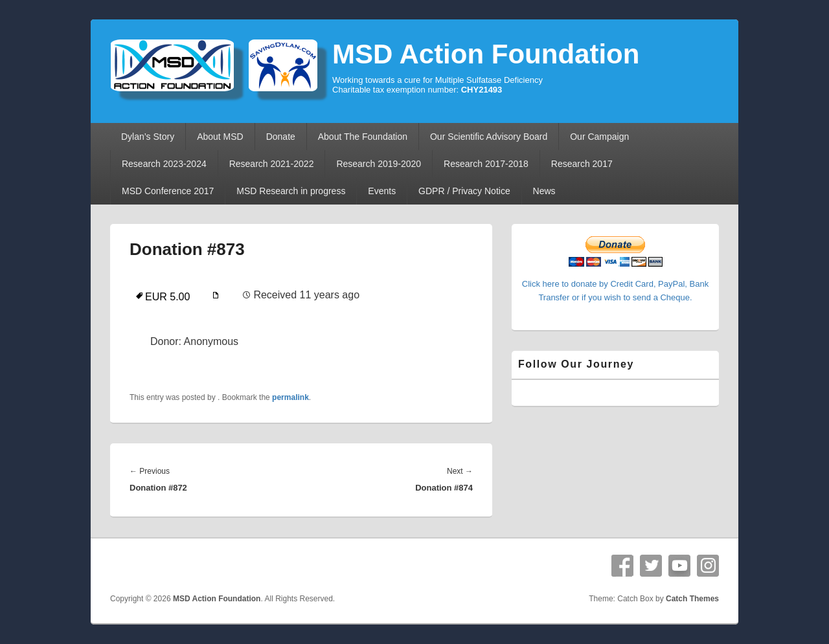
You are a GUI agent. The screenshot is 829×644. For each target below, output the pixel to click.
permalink (290, 397)
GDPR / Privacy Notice (464, 191)
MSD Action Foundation (486, 54)
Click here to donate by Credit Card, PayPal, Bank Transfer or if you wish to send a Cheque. (615, 284)
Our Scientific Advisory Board (489, 137)
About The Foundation (363, 137)
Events (382, 191)
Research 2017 (582, 164)
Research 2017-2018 (486, 164)
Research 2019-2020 (379, 164)
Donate (281, 137)
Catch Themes (692, 599)
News (544, 191)
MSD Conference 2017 (168, 191)
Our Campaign (599, 137)
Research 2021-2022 (272, 164)
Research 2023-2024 (164, 164)
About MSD (220, 137)
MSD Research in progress (291, 191)
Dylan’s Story (148, 137)
